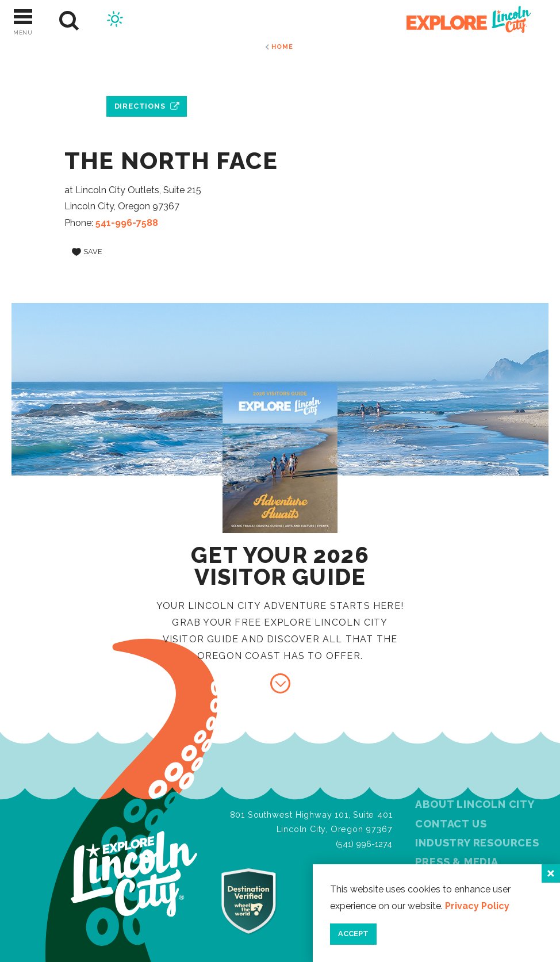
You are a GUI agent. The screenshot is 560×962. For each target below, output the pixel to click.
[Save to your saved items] (87, 252)
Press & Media (457, 862)
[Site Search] (69, 21)
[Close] (551, 873)
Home (282, 47)
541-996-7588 (127, 223)
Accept (353, 934)
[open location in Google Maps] (147, 80)
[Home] (462, 21)
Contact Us (451, 824)
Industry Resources (477, 843)
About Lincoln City (475, 804)
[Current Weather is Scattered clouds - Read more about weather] (115, 21)
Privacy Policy (477, 906)
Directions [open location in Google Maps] (140, 106)
